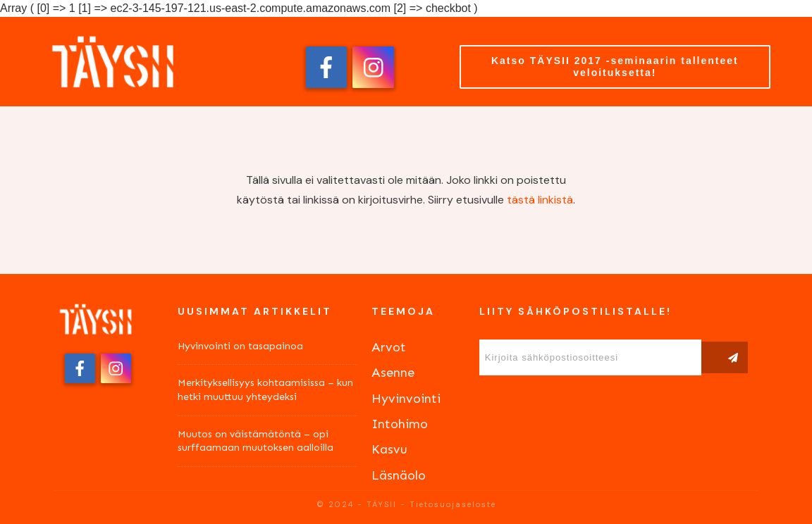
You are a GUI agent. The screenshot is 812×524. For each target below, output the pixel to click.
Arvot (389, 347)
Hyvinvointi (406, 399)
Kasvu (389, 449)
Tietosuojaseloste (453, 504)
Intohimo (400, 424)
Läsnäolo (399, 475)
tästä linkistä (540, 200)
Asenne (393, 373)
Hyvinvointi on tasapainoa (240, 346)
